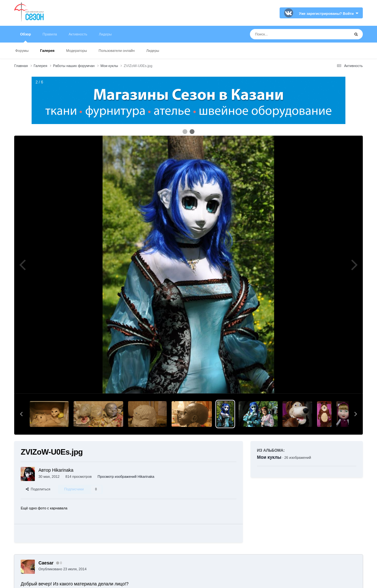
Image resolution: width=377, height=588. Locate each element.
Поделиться (38, 489)
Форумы (22, 51)
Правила (50, 34)
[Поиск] (288, 34)
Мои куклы (269, 457)
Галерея (47, 51)
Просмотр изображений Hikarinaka (126, 477)
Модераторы (77, 51)
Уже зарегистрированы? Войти (329, 14)
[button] (21, 414)
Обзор (25, 37)
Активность (78, 34)
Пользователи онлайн (117, 51)
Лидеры (153, 51)
